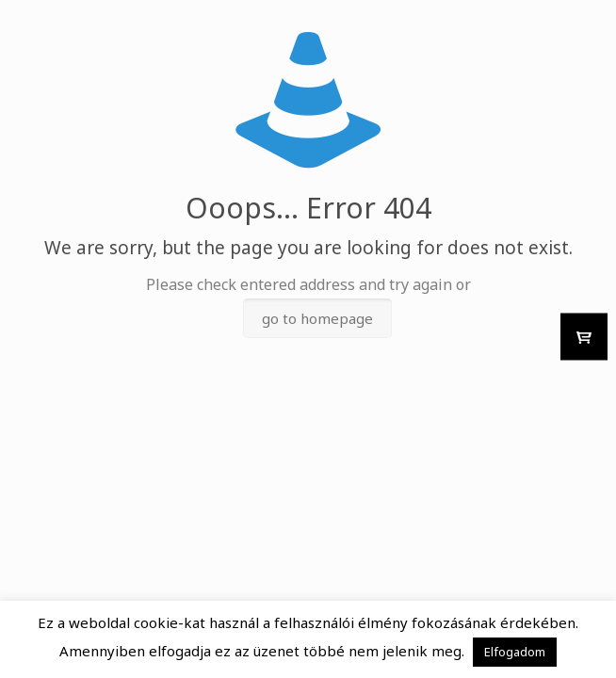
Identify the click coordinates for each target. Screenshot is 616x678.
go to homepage (317, 318)
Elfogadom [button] (515, 652)
